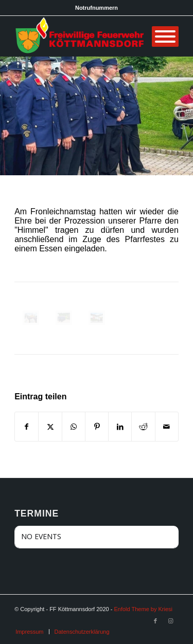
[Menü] (165, 36)
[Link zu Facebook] (155, 621)
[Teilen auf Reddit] (143, 427)
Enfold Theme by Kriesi (143, 609)
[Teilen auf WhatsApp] (74, 427)
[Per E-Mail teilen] (167, 427)
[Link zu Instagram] (171, 621)
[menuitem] (29, 632)
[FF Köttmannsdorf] (80, 36)
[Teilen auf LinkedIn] (120, 427)
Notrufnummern (97, 8)
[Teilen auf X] (50, 427)
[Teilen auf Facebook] (27, 427)
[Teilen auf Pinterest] (97, 427)
